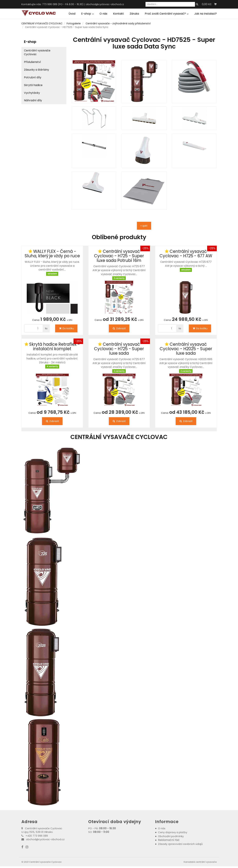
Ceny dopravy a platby (173, 832)
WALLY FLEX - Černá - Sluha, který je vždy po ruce (52, 254)
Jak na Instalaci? (206, 14)
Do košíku (66, 328)
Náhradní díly (33, 100)
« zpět (144, 226)
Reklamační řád (169, 840)
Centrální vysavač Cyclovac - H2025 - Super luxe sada (186, 349)
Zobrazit (119, 328)
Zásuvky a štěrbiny (36, 70)
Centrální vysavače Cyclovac (37, 52)
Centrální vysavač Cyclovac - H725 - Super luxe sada (119, 349)
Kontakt (118, 14)
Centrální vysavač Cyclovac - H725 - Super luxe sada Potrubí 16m (119, 256)
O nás (103, 14)
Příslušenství (32, 62)
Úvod (72, 14)
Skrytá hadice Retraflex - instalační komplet (55, 346)
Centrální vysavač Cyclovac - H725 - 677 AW (186, 254)
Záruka (134, 14)
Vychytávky (32, 93)
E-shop (87, 14)
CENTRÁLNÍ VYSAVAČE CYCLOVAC (42, 23)
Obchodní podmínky (171, 836)
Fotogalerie (74, 23)
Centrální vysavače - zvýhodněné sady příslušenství (118, 23)
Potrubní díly (33, 77)
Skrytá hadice (33, 85)
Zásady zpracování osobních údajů (180, 844)
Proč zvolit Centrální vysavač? (167, 14)
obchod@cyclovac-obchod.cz (105, 4)
